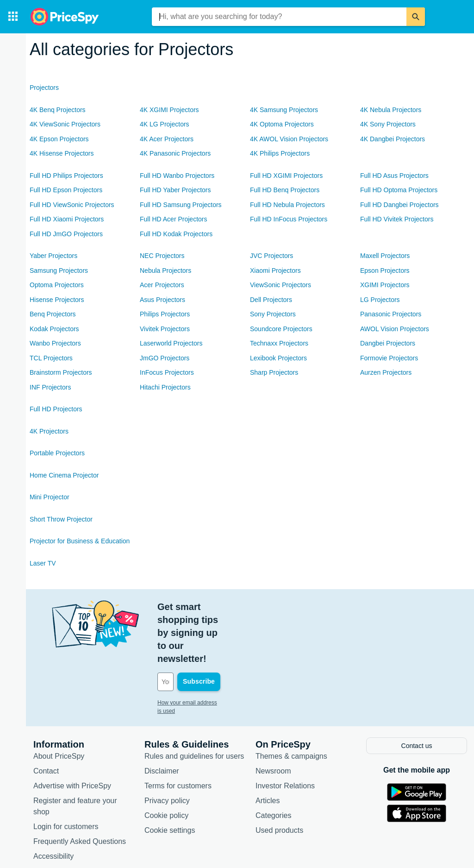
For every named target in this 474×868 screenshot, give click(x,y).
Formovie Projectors (389, 358)
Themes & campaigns (291, 703)
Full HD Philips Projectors (66, 176)
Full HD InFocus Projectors (289, 219)
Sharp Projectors (274, 372)
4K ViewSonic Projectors (65, 124)
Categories (273, 762)
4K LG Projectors (165, 124)
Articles (268, 747)
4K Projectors (49, 431)
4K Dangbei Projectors (393, 139)
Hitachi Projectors (165, 387)
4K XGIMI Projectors (169, 110)
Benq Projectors (53, 314)
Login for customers (66, 773)
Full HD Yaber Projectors (175, 190)
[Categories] (13, 17)
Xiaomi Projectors (275, 270)
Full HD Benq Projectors (285, 190)
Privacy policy (167, 747)
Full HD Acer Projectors (173, 219)
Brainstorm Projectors (61, 372)
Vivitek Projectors (165, 329)
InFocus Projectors (167, 372)
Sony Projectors (273, 314)
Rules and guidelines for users (194, 703)
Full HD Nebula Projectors (287, 205)
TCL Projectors (51, 358)
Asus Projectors (162, 300)
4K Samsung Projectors (284, 110)
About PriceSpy (59, 703)
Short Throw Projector (61, 519)
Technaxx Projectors (279, 343)
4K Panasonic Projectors (175, 153)
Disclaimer (162, 718)
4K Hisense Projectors (62, 153)
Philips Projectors (165, 314)
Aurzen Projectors (386, 372)
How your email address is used (197, 651)
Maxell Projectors (385, 256)
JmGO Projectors (165, 358)
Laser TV (43, 563)
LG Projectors (380, 300)
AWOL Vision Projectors (395, 329)
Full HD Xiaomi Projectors (67, 219)
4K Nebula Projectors (391, 110)
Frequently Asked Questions (80, 788)
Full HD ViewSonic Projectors (72, 205)
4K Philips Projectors (280, 153)
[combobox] (279, 17)
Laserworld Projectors (171, 343)
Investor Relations (285, 733)
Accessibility (53, 803)
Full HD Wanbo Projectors (177, 176)
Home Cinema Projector (64, 475)
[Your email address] (220, 630)
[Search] (416, 17)
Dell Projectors (271, 300)
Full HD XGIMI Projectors (286, 176)
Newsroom (273, 718)
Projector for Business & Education (80, 541)
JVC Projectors (271, 256)
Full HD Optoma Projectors (399, 190)
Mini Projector (50, 497)
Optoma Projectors (57, 285)
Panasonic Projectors (391, 314)
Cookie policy (166, 762)
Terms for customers (178, 733)
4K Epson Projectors (59, 139)
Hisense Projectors (57, 300)
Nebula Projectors (165, 270)
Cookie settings (170, 777)
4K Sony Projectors (388, 124)
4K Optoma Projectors (282, 124)
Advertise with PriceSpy (72, 733)
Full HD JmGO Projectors (66, 234)
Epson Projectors (385, 270)
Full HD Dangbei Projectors (399, 205)
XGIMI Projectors (385, 285)
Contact (46, 718)
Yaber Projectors (53, 256)
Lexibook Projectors (278, 358)
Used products (279, 777)
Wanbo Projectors (55, 343)
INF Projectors (50, 387)
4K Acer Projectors (167, 139)
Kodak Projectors (54, 329)
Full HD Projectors (56, 409)
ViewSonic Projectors (281, 285)
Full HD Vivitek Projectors (397, 219)
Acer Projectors (162, 285)
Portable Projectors (57, 453)
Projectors (44, 88)
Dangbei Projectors (388, 343)
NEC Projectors (162, 256)
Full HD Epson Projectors (66, 190)
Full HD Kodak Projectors (176, 234)
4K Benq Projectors (58, 110)
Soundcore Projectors (281, 329)
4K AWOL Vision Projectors (289, 139)
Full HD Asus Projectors (394, 176)
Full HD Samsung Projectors (181, 205)
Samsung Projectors (59, 270)
